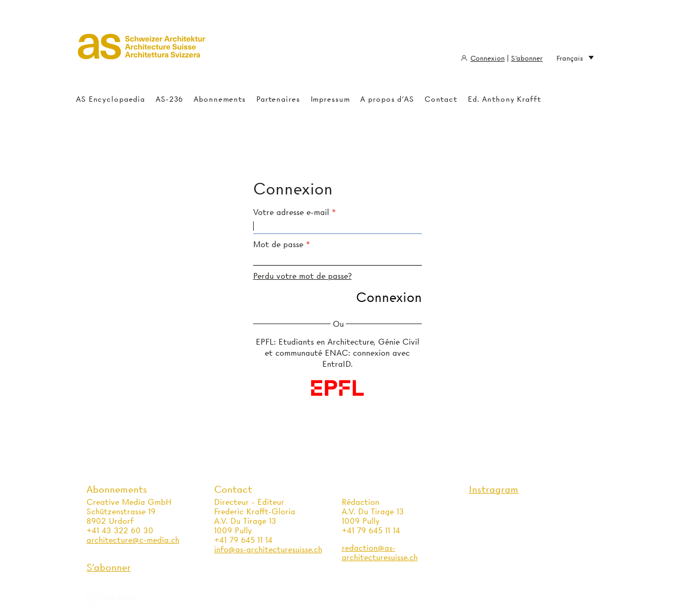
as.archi (125, 598)
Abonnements (220, 99)
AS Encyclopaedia (110, 99)
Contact (441, 99)
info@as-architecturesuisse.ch (268, 550)
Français (575, 58)
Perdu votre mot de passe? (302, 276)
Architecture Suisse (142, 50)
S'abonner (527, 58)
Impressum (330, 99)
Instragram (494, 489)
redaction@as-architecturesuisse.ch (380, 553)
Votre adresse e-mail (291, 212)
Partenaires (278, 99)
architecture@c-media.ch (133, 540)
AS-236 (169, 99)
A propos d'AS (387, 99)
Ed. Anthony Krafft (504, 99)
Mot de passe (278, 245)
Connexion (488, 58)
